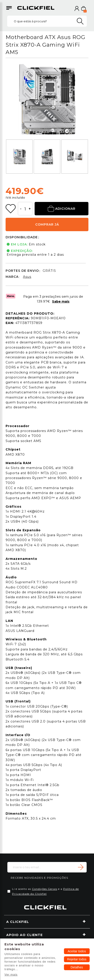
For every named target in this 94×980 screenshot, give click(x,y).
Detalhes (77, 967)
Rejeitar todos (77, 959)
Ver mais (11, 975)
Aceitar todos (77, 951)
